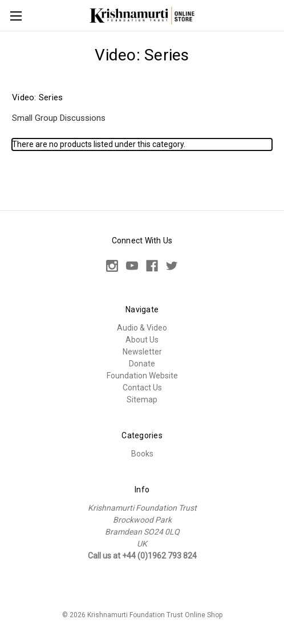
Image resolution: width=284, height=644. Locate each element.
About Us (142, 340)
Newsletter (142, 352)
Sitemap (142, 400)
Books (142, 454)
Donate (142, 364)
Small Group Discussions (59, 118)
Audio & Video (142, 328)
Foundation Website (142, 376)
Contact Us (142, 388)
